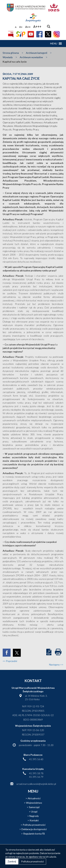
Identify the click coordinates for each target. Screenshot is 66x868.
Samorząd (34, 807)
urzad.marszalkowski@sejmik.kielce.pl (36, 784)
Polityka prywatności (34, 825)
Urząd (34, 812)
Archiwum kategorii (37, 53)
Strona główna (11, 53)
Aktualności (34, 798)
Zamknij (12, 861)
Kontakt (34, 820)
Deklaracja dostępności (34, 829)
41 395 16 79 (36, 777)
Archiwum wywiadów (31, 57)
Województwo (34, 803)
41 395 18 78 (36, 773)
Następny (56, 665)
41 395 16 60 (36, 759)
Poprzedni (10, 661)
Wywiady (8, 57)
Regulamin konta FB (34, 834)
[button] (54, 44)
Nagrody (34, 816)
